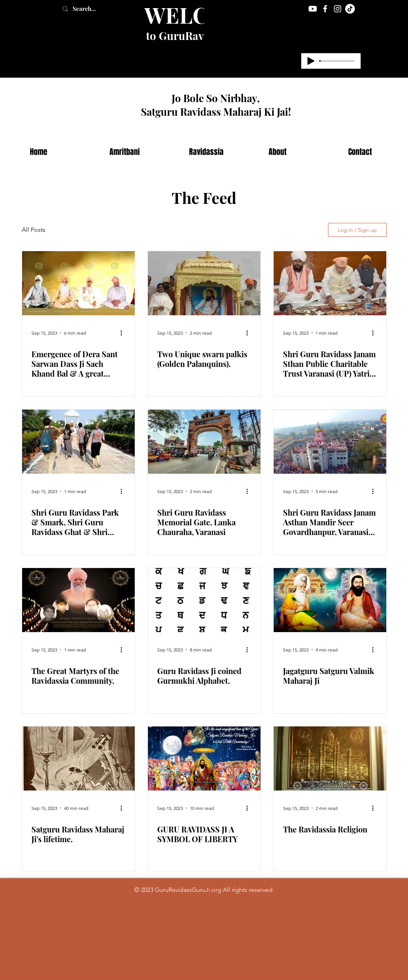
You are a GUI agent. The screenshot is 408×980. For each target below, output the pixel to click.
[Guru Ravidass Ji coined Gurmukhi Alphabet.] (204, 600)
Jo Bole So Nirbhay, (216, 98)
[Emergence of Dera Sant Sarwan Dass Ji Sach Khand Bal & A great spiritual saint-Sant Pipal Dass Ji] (78, 283)
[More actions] (124, 333)
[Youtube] (313, 9)
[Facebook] (325, 9)
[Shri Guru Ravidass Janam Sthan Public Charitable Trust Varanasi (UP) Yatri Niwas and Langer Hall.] (330, 283)
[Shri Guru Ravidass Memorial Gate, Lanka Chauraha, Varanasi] (204, 442)
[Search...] (92, 9)
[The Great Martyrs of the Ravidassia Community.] (78, 600)
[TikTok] (350, 9)
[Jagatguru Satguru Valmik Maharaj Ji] (330, 600)
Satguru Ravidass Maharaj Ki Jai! (216, 112)
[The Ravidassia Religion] (330, 758)
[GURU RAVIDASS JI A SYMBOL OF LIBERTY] (204, 758)
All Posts (34, 230)
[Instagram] (338, 9)
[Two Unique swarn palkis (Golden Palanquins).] (204, 283)
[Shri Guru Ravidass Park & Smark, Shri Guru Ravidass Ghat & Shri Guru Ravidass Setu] (78, 442)
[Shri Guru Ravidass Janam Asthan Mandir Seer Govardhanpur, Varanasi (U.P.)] (330, 442)
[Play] (311, 61)
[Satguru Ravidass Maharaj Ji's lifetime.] (78, 758)
